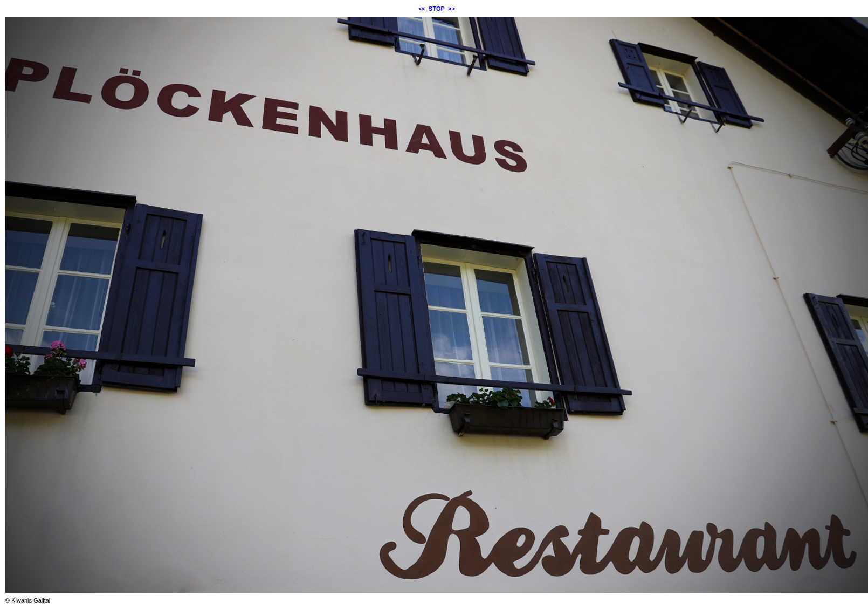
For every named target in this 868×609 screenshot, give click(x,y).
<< (422, 9)
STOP (437, 9)
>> (452, 9)
